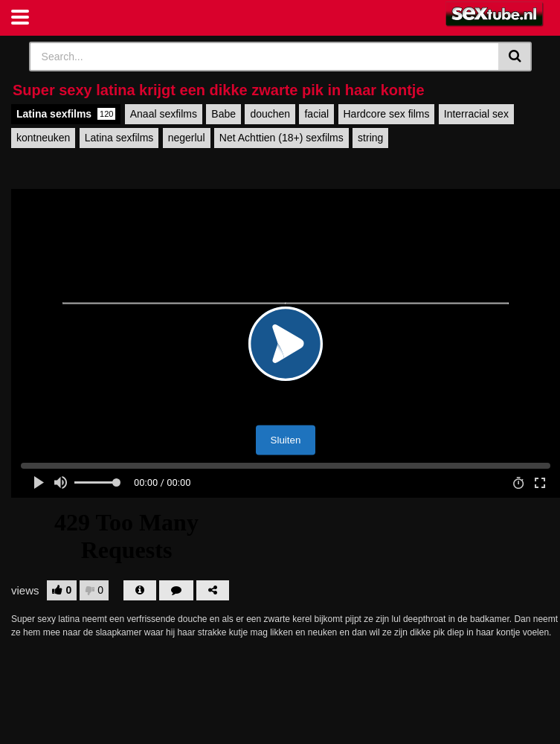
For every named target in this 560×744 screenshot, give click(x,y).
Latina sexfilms (66, 114)
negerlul (187, 138)
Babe (223, 114)
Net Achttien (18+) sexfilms (281, 138)
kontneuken (43, 138)
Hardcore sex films (387, 114)
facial (316, 114)
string (370, 138)
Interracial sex (476, 114)
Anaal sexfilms (164, 114)
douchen (270, 114)
